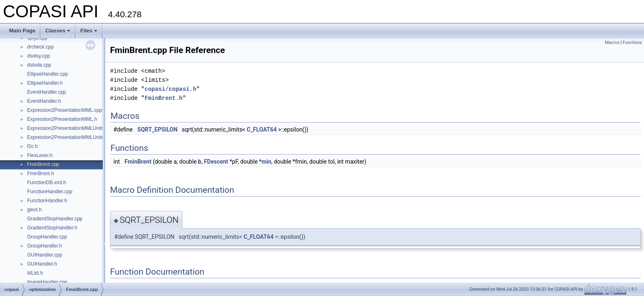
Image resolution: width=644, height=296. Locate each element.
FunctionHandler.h (47, 201)
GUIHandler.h (42, 264)
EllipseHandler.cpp (47, 74)
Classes (58, 31)
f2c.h (32, 146)
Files (89, 31)
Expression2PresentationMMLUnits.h (68, 137)
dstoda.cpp (39, 65)
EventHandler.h (44, 101)
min (267, 162)
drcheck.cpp (40, 47)
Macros (612, 43)
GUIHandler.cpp (45, 255)
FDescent (216, 162)
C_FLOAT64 (262, 129)
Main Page (22, 31)
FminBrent (138, 162)
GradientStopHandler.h (52, 228)
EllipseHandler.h (45, 83)
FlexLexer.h (40, 155)
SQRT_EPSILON (157, 129)
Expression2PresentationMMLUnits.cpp (70, 128)
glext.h (34, 210)
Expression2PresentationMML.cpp (65, 110)
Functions (632, 43)
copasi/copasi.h (170, 89)
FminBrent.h (40, 173)
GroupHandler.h (45, 246)
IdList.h (35, 273)
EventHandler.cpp (47, 92)
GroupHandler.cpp (47, 237)
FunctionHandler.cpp (50, 192)
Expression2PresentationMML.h (62, 119)
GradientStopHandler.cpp (55, 219)
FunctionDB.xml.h (47, 183)
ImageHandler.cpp (47, 282)
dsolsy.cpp (39, 56)
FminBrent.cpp (43, 164)
